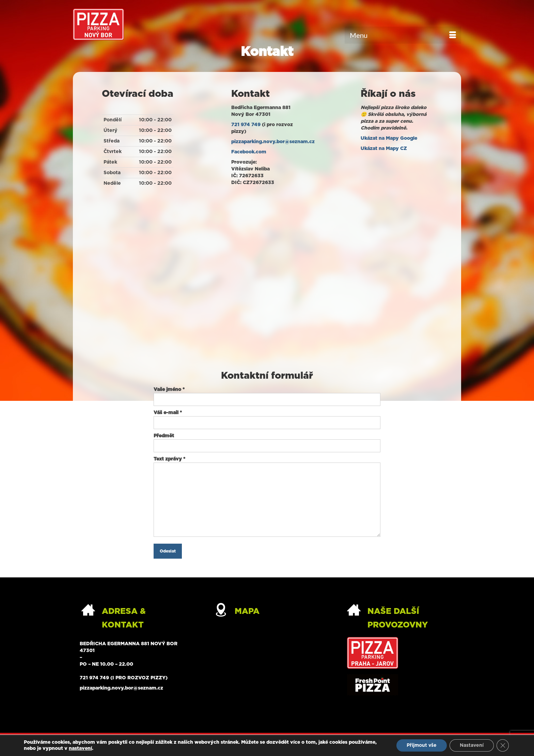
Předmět (267, 441)
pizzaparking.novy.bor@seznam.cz (273, 142)
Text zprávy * (267, 463)
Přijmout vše (422, 745)
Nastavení (472, 745)
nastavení (80, 749)
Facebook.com (249, 152)
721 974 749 (246, 125)
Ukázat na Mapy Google (389, 138)
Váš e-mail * (267, 418)
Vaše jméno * (267, 395)
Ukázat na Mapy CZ (384, 149)
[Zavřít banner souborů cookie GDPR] (503, 745)
